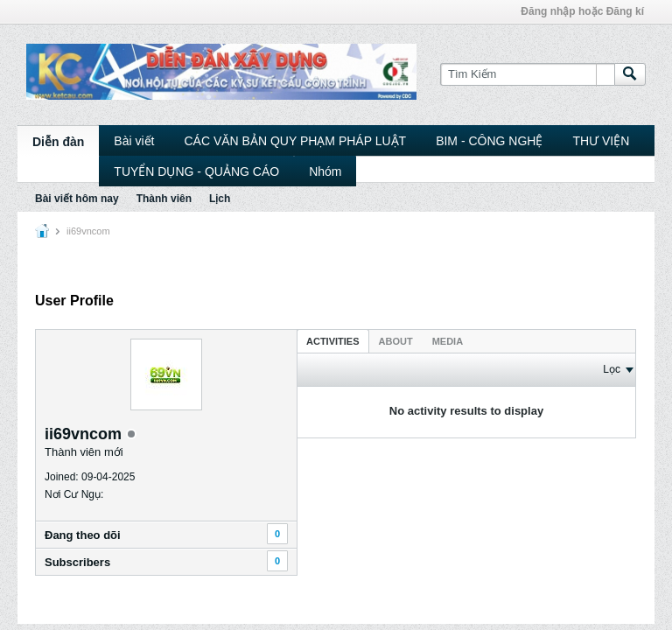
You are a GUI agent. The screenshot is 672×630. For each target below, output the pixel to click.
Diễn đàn (58, 142)
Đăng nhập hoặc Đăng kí (582, 11)
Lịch (220, 199)
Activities (333, 341)
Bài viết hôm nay (77, 199)
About (396, 341)
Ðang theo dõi (83, 535)
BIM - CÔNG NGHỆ (489, 141)
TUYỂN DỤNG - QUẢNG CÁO (196, 171)
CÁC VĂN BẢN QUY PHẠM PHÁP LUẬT (295, 141)
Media (448, 341)
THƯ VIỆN (601, 141)
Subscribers (77, 562)
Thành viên (164, 199)
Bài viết (134, 141)
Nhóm (325, 171)
